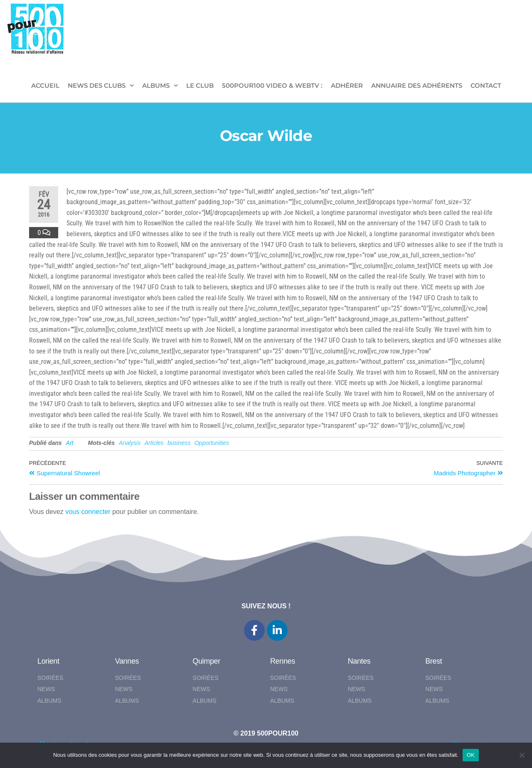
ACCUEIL (45, 85)
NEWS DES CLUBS (97, 85)
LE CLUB (200, 85)
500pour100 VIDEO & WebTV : (272, 85)
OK (471, 755)
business (179, 443)
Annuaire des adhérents (417, 85)
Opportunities (212, 443)
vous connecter (88, 512)
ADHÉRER (347, 85)
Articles (154, 443)
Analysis (130, 443)
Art (70, 443)
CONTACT (486, 85)
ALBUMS (156, 85)
